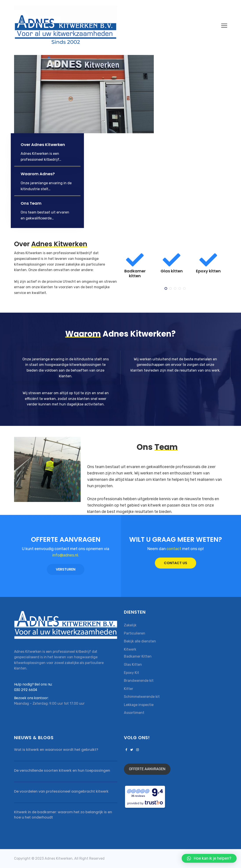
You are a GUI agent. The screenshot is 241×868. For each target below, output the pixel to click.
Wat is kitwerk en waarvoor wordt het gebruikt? (56, 750)
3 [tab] (175, 289)
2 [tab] (171, 289)
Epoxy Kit (131, 673)
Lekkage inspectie (139, 705)
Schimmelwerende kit (142, 697)
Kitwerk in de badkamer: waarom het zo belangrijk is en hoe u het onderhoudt (63, 815)
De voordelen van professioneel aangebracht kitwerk (61, 791)
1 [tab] (166, 289)
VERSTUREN (66, 569)
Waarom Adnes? (38, 174)
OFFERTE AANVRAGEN (147, 769)
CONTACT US (176, 563)
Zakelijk (130, 625)
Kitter (129, 689)
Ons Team (31, 203)
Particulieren (135, 633)
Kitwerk (130, 649)
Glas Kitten (133, 665)
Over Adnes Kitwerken (43, 145)
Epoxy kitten (212, 271)
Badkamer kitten (139, 273)
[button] (209, 858)
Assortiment (134, 713)
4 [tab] (180, 289)
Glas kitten (176, 271)
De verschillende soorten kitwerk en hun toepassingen (62, 770)
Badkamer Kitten (138, 656)
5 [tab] (185, 289)
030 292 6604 (26, 690)
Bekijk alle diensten (140, 641)
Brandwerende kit (139, 681)
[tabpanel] (139, 267)
